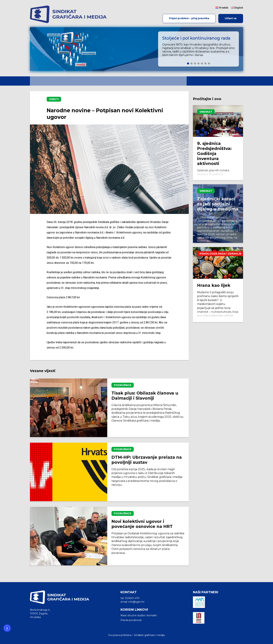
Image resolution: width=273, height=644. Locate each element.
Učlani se (231, 18)
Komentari (104, 81)
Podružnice (123, 385)
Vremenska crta (169, 81)
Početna (41, 81)
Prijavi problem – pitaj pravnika (189, 18)
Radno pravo (134, 81)
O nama (60, 81)
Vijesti (81, 81)
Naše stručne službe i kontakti (139, 615)
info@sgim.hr (136, 602)
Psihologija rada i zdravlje (220, 254)
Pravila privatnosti (131, 620)
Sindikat (206, 112)
